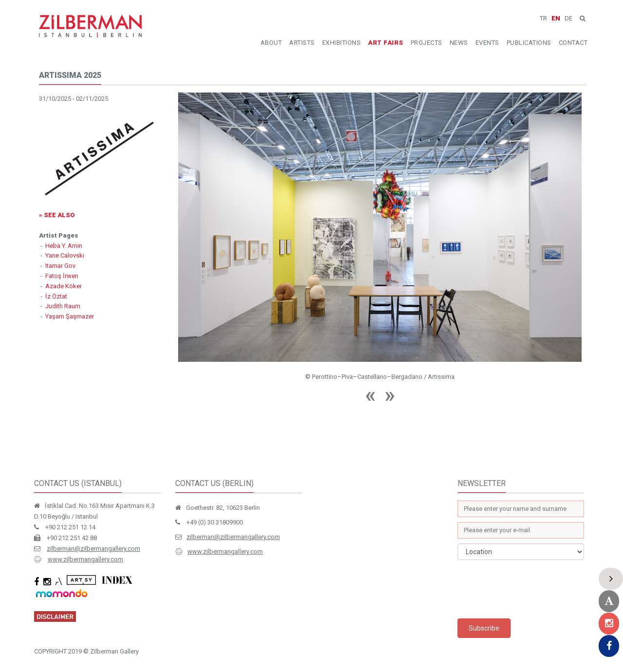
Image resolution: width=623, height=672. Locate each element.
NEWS (459, 43)
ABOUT (271, 43)
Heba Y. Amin (64, 246)
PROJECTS (427, 43)
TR (543, 18)
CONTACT (573, 43)
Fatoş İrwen (62, 276)
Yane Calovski (65, 255)
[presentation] (531, 589)
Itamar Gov (60, 266)
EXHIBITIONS (342, 43)
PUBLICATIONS (529, 43)
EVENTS (487, 43)
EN (556, 18)
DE (568, 18)
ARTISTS (302, 43)
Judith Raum (63, 306)
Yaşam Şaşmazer (70, 316)
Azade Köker (64, 286)
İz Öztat (56, 296)
